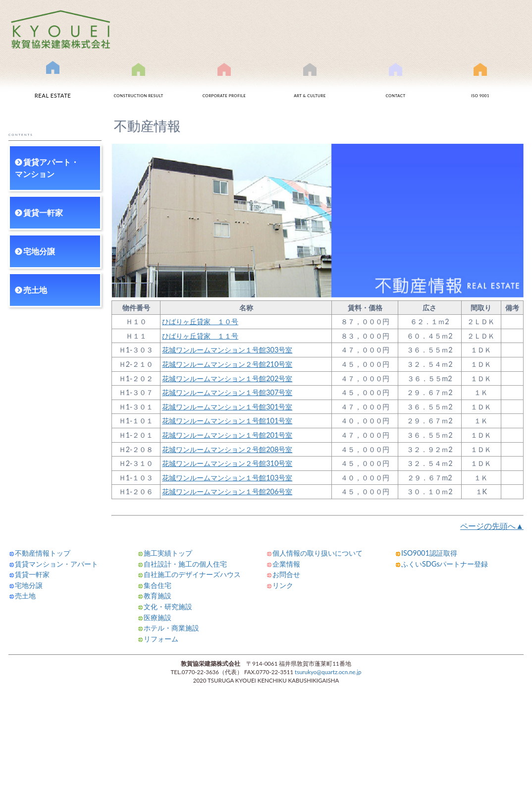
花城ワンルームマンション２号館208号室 (227, 449)
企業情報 (286, 564)
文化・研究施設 (168, 607)
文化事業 (310, 86)
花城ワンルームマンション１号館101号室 (227, 421)
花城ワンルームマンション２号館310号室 (227, 463)
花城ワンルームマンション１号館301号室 (227, 407)
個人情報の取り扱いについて (318, 553)
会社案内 (224, 86)
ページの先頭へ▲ (492, 526)
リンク (283, 585)
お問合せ (396, 86)
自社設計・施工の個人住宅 (185, 564)
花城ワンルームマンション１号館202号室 (227, 378)
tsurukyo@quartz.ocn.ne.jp (328, 672)
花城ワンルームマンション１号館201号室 (227, 435)
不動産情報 (53, 84)
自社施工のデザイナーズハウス (192, 574)
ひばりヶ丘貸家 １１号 (200, 336)
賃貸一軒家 (43, 212)
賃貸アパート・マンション (47, 168)
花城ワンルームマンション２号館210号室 (227, 364)
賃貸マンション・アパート (56, 564)
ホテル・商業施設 (171, 628)
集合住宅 (158, 585)
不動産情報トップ (43, 553)
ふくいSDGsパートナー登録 (445, 564)
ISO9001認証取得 (480, 86)
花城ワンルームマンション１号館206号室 (227, 491)
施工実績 (139, 86)
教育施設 (158, 596)
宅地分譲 (39, 251)
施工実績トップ (168, 553)
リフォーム (161, 639)
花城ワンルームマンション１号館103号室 (227, 478)
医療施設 (158, 617)
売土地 (35, 290)
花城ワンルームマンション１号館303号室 (227, 350)
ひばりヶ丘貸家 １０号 (200, 321)
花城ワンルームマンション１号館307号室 (227, 392)
